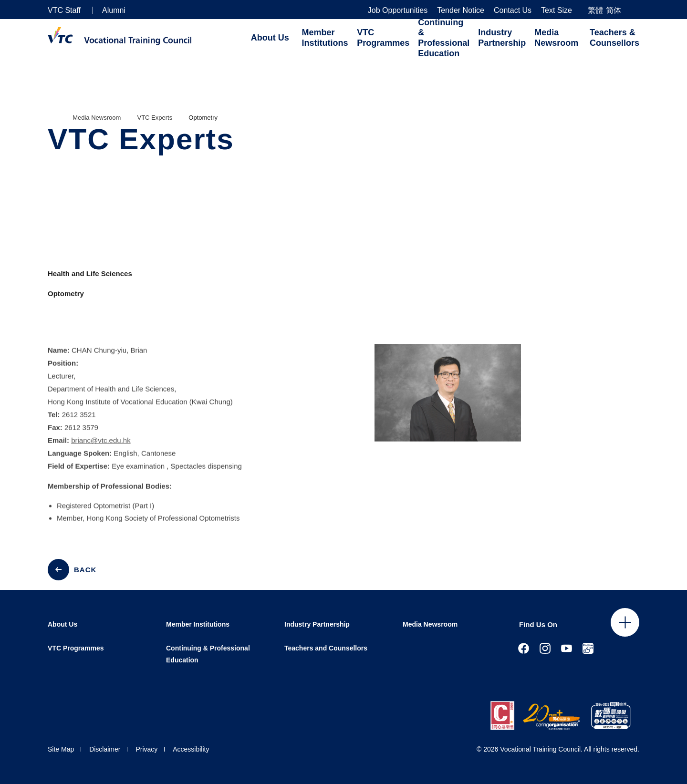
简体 (614, 10)
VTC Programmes (383, 38)
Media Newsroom (556, 38)
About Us (270, 38)
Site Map (61, 749)
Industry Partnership (502, 38)
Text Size (557, 10)
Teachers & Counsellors (614, 38)
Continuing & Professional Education (444, 38)
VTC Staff (64, 10)
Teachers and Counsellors (326, 648)
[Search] (635, 10)
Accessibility (191, 749)
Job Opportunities (398, 10)
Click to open (625, 622)
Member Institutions (325, 38)
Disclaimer (105, 749)
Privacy (146, 749)
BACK (85, 570)
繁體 (595, 10)
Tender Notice (461, 10)
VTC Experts (155, 118)
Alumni (114, 10)
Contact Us (513, 10)
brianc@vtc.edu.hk (101, 448)
